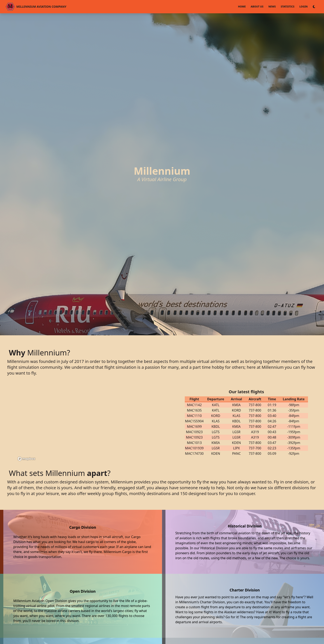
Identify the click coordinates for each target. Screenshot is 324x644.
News (272, 7)
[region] (93, 423)
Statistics (288, 7)
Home (242, 7)
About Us (257, 7)
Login (304, 7)
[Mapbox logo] (26, 459)
